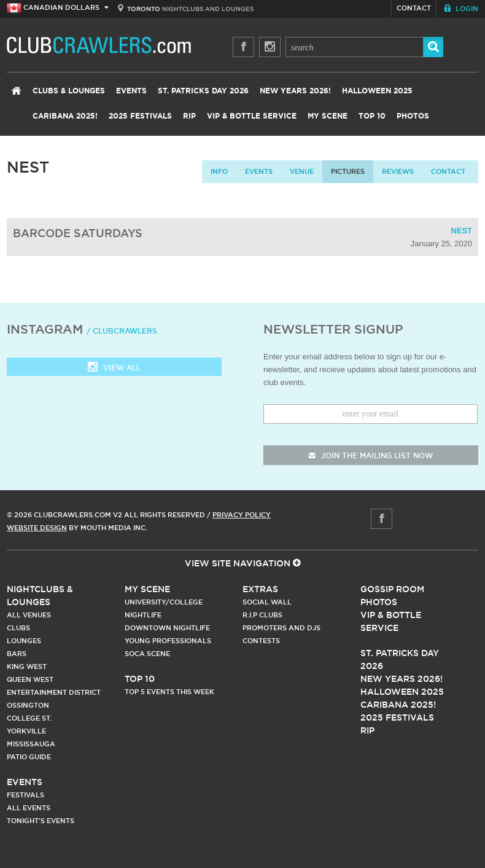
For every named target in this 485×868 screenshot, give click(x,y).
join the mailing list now (371, 456)
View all (114, 368)
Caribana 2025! (65, 116)
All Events (29, 808)
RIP (189, 116)
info (219, 171)
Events (131, 91)
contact (448, 171)
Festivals (25, 795)
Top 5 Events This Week (169, 692)
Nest (461, 231)
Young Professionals (168, 641)
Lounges (24, 641)
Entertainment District (54, 692)
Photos (413, 116)
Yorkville (26, 731)
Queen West (30, 679)
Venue (302, 171)
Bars (17, 654)
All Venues (29, 615)
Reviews (398, 171)
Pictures (348, 171)
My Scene (328, 116)
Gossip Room (392, 589)
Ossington (28, 705)
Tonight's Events (41, 821)
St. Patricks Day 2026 (203, 91)
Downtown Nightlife (167, 628)
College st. (29, 718)
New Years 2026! (295, 91)
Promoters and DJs (281, 628)
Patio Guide (29, 757)
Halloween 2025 (377, 91)
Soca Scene (147, 654)
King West (27, 667)
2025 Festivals (140, 116)
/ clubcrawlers (122, 331)
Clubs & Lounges (69, 91)
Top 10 (372, 116)
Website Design (37, 528)
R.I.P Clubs (262, 615)
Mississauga (31, 744)
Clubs (18, 628)
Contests (261, 641)
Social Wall (267, 602)
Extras (260, 589)
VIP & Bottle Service (252, 116)
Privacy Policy (242, 515)
